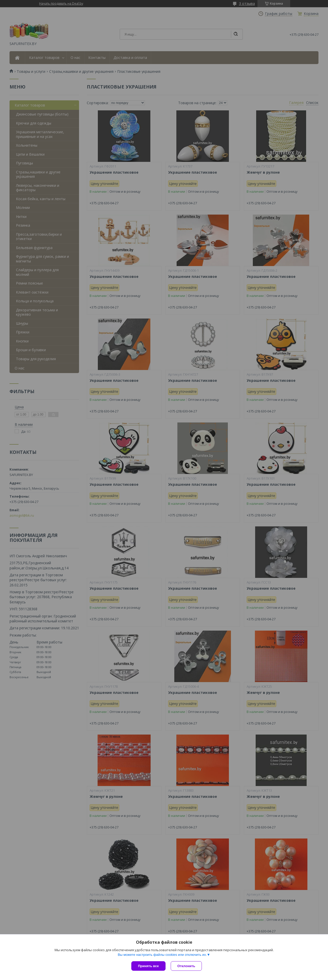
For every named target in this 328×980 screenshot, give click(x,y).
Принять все (148, 966)
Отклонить (186, 966)
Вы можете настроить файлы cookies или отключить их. (162, 955)
